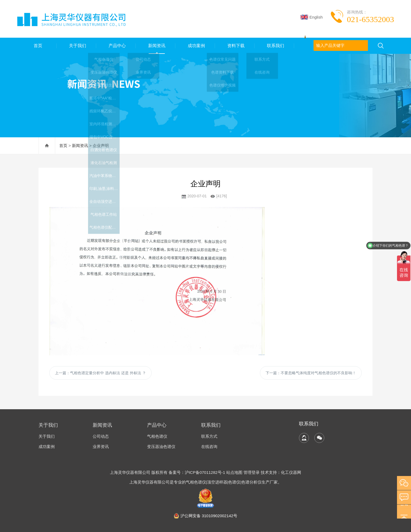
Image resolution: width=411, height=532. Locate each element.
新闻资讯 (156, 46)
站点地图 (234, 472)
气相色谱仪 (157, 436)
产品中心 (116, 46)
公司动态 (101, 436)
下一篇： (311, 373)
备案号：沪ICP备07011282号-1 (197, 472)
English (312, 17)
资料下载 (235, 46)
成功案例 (195, 46)
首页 (37, 46)
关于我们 (76, 46)
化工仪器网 (291, 472)
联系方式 (209, 436)
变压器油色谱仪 (161, 447)
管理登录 (252, 472)
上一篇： (100, 373)
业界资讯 (101, 447)
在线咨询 (209, 447)
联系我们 (274, 46)
